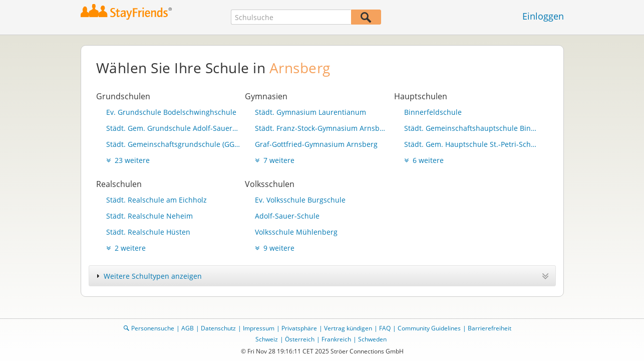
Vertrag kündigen (348, 328)
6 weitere (424, 160)
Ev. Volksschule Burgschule (300, 200)
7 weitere (275, 160)
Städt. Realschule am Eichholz (156, 200)
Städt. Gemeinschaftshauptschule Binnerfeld (471, 128)
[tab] (322, 276)
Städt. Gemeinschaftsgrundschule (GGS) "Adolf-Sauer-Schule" (173, 144)
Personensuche (153, 328)
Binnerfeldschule (433, 112)
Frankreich (336, 339)
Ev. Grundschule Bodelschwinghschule (171, 112)
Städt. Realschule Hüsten (148, 232)
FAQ (385, 328)
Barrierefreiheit (490, 328)
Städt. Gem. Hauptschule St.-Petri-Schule (471, 144)
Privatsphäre (299, 328)
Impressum (259, 328)
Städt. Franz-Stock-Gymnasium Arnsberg (322, 128)
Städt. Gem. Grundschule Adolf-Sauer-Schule (173, 128)
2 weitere (126, 248)
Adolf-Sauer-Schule (287, 216)
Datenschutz (218, 328)
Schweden (372, 339)
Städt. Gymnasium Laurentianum (310, 112)
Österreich (300, 339)
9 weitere (275, 248)
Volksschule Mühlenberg (296, 232)
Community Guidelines (429, 328)
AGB (188, 328)
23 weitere (128, 160)
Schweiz (267, 339)
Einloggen (543, 16)
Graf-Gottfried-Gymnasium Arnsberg (316, 144)
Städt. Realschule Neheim (149, 216)
